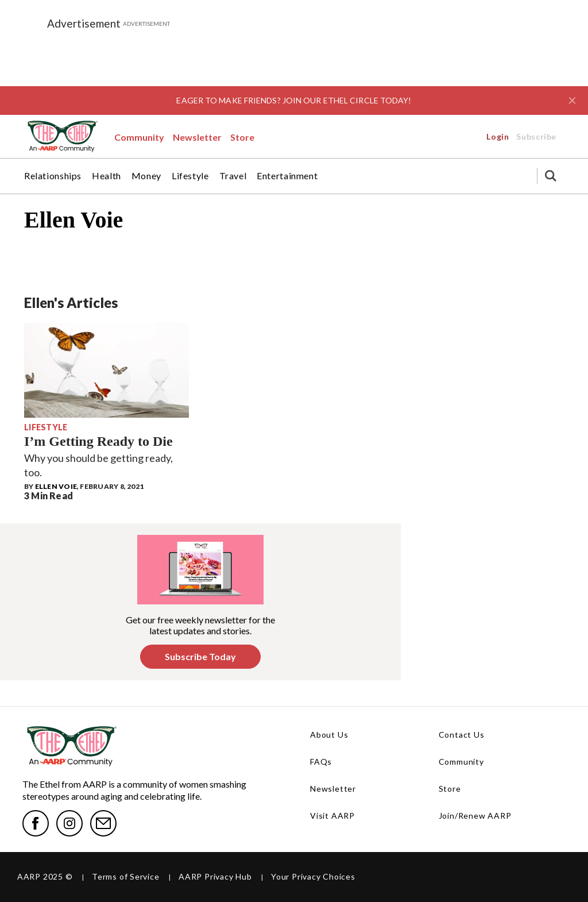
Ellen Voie (56, 486)
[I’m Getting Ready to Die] (107, 370)
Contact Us (462, 735)
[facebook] (36, 823)
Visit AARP (332, 816)
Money (146, 176)
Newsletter (197, 137)
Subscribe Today (200, 656)
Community (139, 137)
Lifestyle (190, 176)
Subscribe (511, 136)
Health (107, 176)
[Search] (551, 176)
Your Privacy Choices (313, 876)
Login (422, 136)
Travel (233, 176)
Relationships (53, 176)
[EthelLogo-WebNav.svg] (62, 136)
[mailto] (103, 823)
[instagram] (69, 823)
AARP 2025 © (45, 876)
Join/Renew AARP (475, 816)
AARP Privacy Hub (215, 876)
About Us (329, 735)
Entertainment (287, 176)
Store (242, 137)
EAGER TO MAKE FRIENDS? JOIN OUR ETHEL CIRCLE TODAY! (294, 100)
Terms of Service (125, 876)
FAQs (321, 762)
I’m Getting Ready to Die (98, 441)
